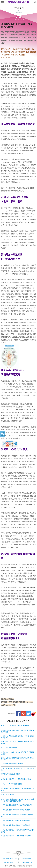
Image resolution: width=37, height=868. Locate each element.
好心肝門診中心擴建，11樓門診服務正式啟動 (16, 836)
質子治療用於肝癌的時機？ (10, 747)
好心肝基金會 (27, 859)
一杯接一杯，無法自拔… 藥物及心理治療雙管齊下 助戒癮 (18, 743)
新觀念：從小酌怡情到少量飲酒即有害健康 (15, 725)
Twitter (28, 714)
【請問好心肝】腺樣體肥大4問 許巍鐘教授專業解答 (17, 816)
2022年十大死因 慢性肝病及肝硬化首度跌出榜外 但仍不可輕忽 (18, 731)
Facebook (18, 714)
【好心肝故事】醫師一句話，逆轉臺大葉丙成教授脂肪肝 (17, 831)
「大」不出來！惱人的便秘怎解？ (12, 784)
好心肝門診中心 (10, 862)
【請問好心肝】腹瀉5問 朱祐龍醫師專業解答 (16, 820)
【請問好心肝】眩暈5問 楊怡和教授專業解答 (16, 810)
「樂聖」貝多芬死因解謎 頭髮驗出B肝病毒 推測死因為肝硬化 (18, 737)
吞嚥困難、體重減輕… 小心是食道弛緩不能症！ (17, 779)
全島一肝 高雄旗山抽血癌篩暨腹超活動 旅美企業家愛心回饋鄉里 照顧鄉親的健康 (18, 800)
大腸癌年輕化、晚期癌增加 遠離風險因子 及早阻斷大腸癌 (18, 753)
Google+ (23, 714)
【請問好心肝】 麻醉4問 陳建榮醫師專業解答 (16, 825)
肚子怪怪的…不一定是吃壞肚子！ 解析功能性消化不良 (18, 790)
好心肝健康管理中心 (10, 859)
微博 (34, 714)
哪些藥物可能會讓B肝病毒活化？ (12, 774)
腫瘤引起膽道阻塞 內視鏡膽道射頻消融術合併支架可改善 (18, 759)
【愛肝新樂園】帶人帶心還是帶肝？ (13, 764)
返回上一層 (3, 434)
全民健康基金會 (27, 862)
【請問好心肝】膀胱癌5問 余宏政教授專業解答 (16, 805)
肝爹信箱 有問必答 (7, 794)
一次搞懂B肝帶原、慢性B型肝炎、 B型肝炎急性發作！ (18, 769)
